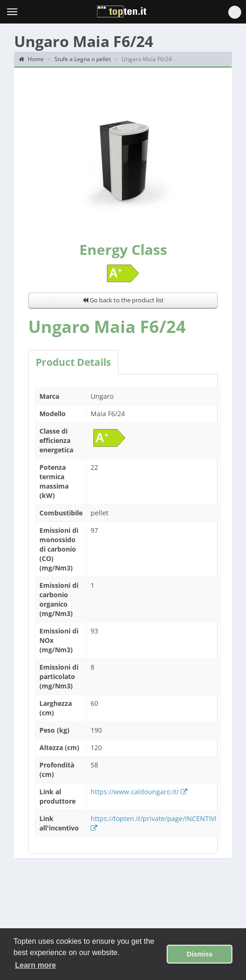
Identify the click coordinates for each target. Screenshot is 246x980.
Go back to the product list (123, 300)
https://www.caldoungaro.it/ (139, 792)
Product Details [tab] (73, 362)
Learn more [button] (35, 965)
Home (31, 59)
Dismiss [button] (200, 954)
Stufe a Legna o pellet (83, 59)
